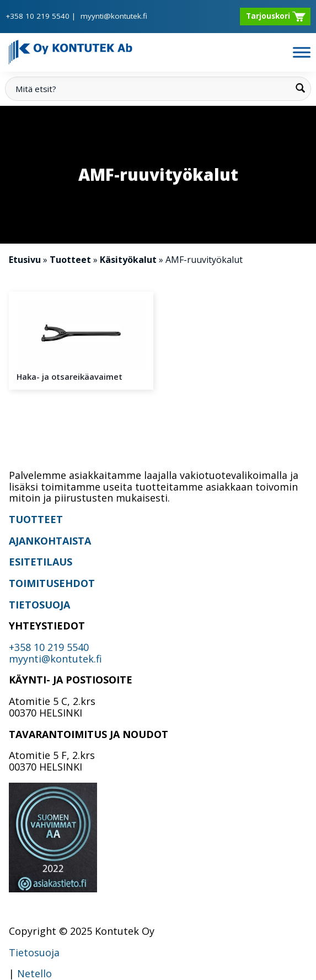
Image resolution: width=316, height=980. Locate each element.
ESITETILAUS (41, 562)
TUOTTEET (36, 519)
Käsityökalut (128, 260)
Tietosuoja (34, 952)
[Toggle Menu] (302, 52)
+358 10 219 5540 (38, 16)
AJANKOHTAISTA (50, 541)
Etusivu (25, 260)
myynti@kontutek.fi (114, 16)
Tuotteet (70, 260)
